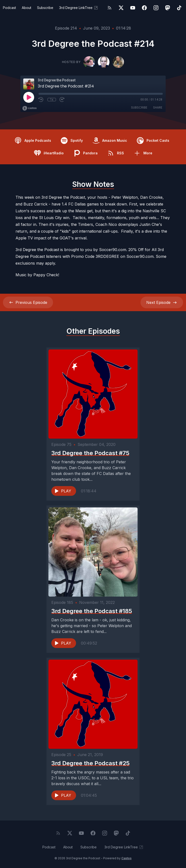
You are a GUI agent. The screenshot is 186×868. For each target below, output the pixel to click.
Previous (28, 302)
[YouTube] (133, 8)
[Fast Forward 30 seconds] (62, 100)
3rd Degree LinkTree (79, 8)
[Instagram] (156, 8)
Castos (126, 858)
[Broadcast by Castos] (29, 108)
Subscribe (45, 8)
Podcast (9, 8)
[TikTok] (179, 8)
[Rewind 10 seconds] (41, 100)
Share (158, 107)
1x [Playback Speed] (52, 100)
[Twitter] (121, 8)
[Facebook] (144, 8)
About (27, 8)
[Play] (29, 97)
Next (162, 302)
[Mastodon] (168, 8)
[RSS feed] (109, 8)
